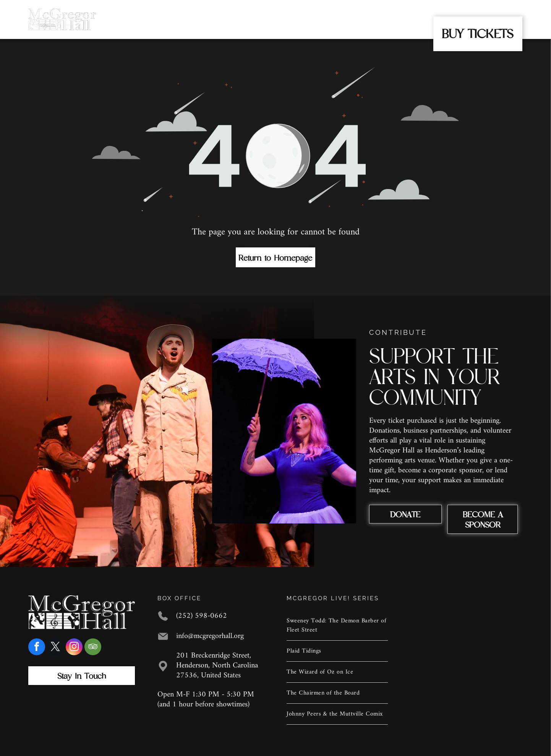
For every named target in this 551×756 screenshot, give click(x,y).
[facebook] (37, 648)
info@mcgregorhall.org (210, 636)
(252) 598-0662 (202, 616)
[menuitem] (150, 13)
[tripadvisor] (93, 648)
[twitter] (55, 648)
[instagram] (74, 648)
